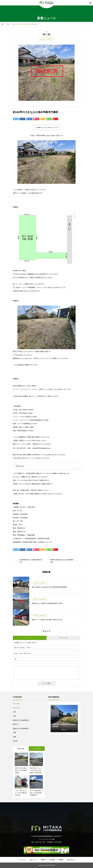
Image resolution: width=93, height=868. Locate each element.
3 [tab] (66, 730)
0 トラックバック (63, 638)
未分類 (15, 741)
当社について (33, 860)
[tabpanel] (64, 719)
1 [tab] (63, 730)
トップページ (22, 860)
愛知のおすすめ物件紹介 (21, 728)
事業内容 (43, 860)
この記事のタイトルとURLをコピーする (46, 127)
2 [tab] (64, 730)
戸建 (14, 733)
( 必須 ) (22, 648)
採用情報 (61, 860)
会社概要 (52, 860)
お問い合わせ (20, 466)
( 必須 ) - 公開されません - (23, 653)
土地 (14, 712)
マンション (17, 704)
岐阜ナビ (16, 724)
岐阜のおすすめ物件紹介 (46, 39)
